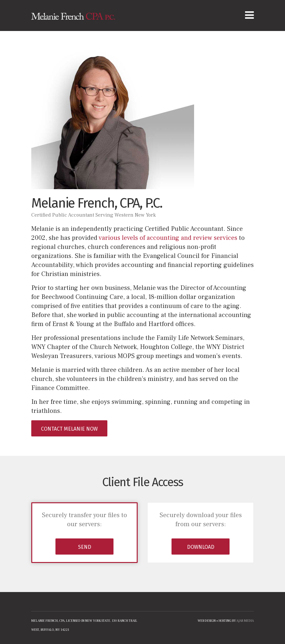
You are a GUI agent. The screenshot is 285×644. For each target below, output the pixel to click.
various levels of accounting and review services (168, 238)
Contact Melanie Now (69, 429)
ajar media (245, 621)
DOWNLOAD (201, 547)
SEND (85, 547)
